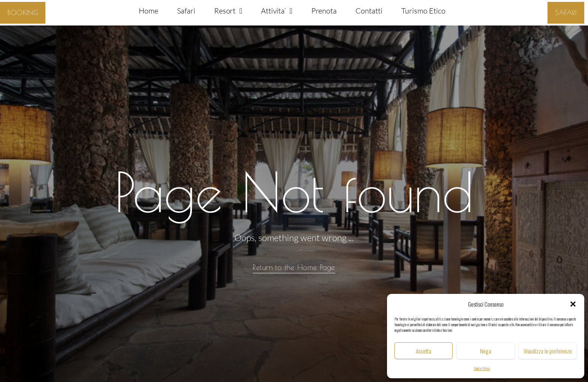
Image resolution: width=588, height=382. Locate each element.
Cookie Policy (482, 368)
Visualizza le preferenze (548, 351)
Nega (486, 351)
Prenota (324, 11)
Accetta (424, 351)
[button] (573, 304)
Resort (228, 11)
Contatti (369, 11)
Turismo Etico (423, 11)
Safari (186, 11)
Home (148, 11)
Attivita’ (277, 11)
